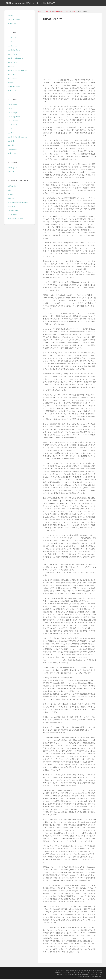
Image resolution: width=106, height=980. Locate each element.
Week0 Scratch (13, 39)
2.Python (11, 195)
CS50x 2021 (48, 13)
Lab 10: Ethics (65, 13)
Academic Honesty (14, 21)
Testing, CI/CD (12, 215)
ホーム (40, 13)
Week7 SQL (11, 67)
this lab (74, 13)
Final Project (12, 25)
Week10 (56, 13)
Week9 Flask (12, 75)
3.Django (11, 199)
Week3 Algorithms (14, 51)
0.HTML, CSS (12, 187)
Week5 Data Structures (15, 59)
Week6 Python (12, 63)
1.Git (9, 191)
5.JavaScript (11, 207)
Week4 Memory (13, 55)
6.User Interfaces (13, 211)
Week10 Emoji (12, 146)
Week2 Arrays (12, 47)
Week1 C (11, 43)
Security (10, 83)
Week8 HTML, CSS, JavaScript (17, 71)
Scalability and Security (15, 219)
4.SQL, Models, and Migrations (18, 203)
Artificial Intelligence (14, 87)
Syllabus (10, 17)
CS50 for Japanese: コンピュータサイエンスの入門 (30, 4)
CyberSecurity (12, 150)
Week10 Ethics (12, 79)
